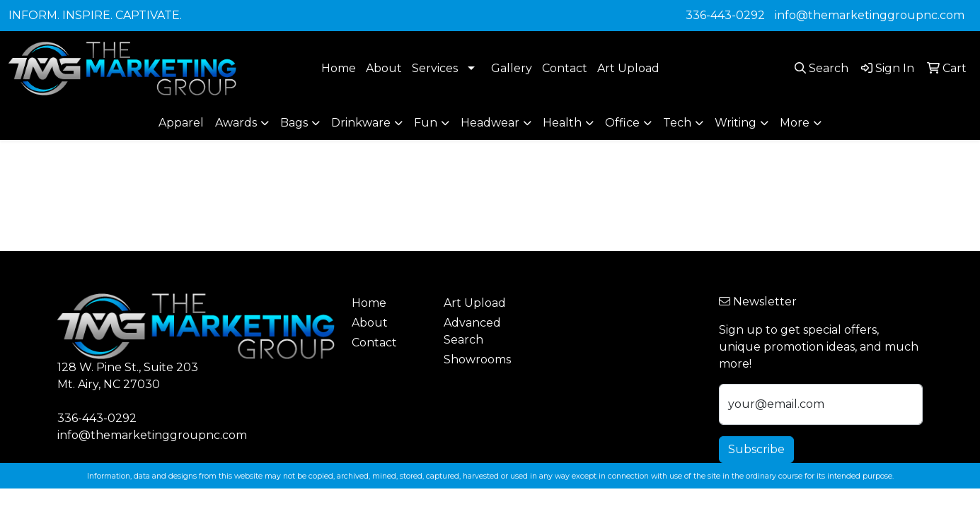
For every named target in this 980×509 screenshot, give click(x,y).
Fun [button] (426, 123)
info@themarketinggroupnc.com (870, 15)
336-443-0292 (725, 15)
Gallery (512, 68)
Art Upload (628, 68)
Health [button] (562, 123)
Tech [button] (677, 123)
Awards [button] (236, 123)
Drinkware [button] (361, 123)
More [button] (795, 123)
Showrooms (477, 359)
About (384, 68)
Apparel (181, 123)
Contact (565, 68)
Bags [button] (294, 123)
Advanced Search (472, 331)
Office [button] (622, 123)
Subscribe (756, 449)
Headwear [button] (490, 123)
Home (339, 68)
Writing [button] (736, 123)
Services (435, 68)
